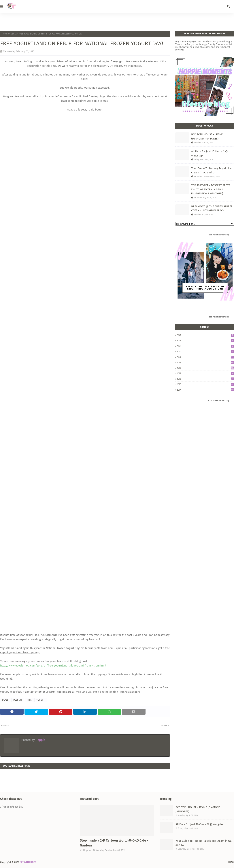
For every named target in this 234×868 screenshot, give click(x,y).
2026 (205, 335)
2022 (205, 351)
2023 (205, 346)
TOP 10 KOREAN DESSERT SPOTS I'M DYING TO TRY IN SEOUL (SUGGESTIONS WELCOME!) (211, 189)
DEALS (14, 34)
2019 (205, 362)
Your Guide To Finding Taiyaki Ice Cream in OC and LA (211, 170)
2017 (205, 373)
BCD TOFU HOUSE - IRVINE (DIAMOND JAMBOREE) (207, 136)
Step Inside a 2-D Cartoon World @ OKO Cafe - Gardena (114, 843)
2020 (205, 357)
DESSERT (18, 700)
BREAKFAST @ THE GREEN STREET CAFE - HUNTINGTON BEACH (212, 209)
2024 (205, 341)
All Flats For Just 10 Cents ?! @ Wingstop (210, 153)
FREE (29, 700)
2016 (205, 379)
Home (6, 34)
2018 (205, 368)
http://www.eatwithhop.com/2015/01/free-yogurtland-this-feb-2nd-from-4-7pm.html (53, 666)
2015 (205, 384)
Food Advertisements (217, 235)
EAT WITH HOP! (28, 862)
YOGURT (40, 700)
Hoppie (40, 740)
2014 (205, 390)
